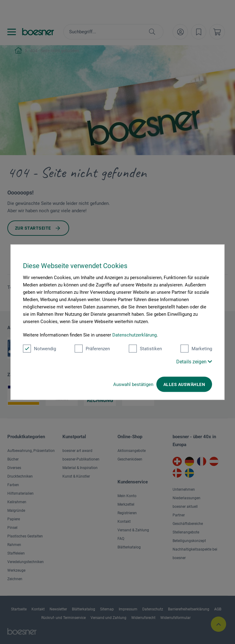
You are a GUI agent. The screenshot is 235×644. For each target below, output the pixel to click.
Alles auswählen (184, 384)
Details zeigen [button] (194, 361)
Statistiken (145, 348)
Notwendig (39, 348)
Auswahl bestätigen (133, 384)
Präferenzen (92, 348)
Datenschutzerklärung (134, 335)
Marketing (196, 348)
